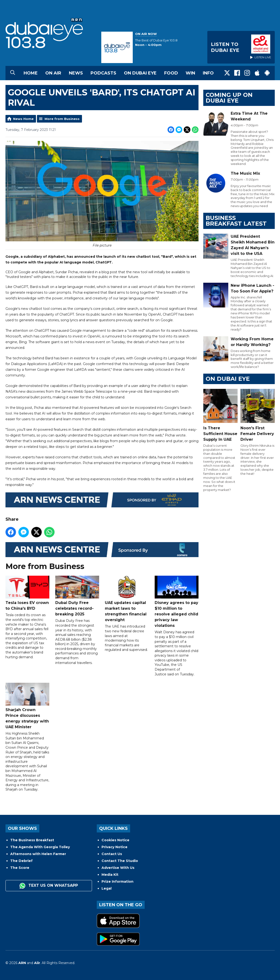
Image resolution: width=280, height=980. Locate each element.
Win (190, 73)
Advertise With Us (118, 868)
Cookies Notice (115, 840)
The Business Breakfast (32, 840)
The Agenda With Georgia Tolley (40, 847)
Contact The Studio (120, 861)
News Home (23, 119)
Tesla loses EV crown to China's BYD (27, 593)
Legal (107, 888)
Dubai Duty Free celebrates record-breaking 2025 (77, 596)
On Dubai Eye (140, 73)
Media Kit (110, 875)
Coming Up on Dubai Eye (229, 98)
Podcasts (103, 73)
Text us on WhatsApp (49, 886)
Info (208, 73)
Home (31, 73)
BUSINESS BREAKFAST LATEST (236, 221)
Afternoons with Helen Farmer (38, 854)
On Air (53, 73)
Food (171, 73)
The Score (20, 868)
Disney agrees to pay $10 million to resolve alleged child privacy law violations (176, 602)
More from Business (62, 119)
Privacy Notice (115, 847)
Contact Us (112, 854)
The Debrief (21, 861)
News (76, 73)
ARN (22, 963)
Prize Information (117, 881)
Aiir (37, 963)
